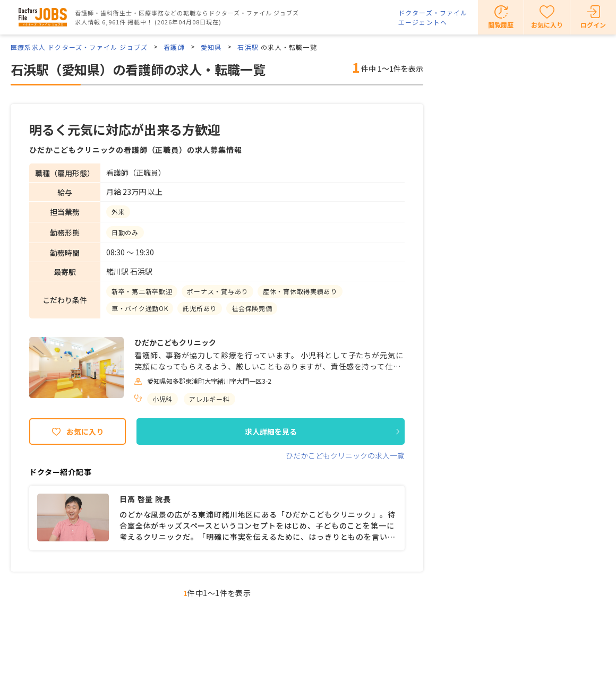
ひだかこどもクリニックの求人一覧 (345, 455)
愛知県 (211, 47)
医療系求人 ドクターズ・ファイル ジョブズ (79, 47)
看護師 (174, 47)
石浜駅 (248, 47)
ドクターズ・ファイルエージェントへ (433, 17)
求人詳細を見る (271, 432)
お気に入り (85, 432)
